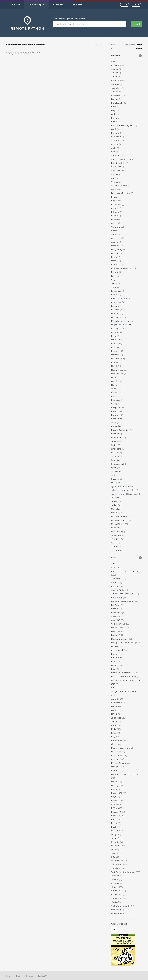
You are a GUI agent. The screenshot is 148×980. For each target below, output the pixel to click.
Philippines (117, 407)
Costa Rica (116, 167)
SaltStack (116, 831)
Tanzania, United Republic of (125, 494)
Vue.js (114, 902)
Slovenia (115, 456)
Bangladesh (117, 103)
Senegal (115, 441)
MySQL (115, 770)
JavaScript (116, 718)
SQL (113, 857)
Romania (116, 426)
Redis (114, 819)
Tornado (115, 876)
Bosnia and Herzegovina (123, 125)
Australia (116, 88)
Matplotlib (116, 752)
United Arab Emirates (122, 516)
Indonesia (116, 265)
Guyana (115, 242)
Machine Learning (120, 748)
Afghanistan (117, 65)
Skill (114, 558)
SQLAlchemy (118, 861)
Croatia (115, 174)
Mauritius (116, 340)
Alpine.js (115, 567)
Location (116, 56)
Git (113, 688)
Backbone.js (117, 597)
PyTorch (115, 808)
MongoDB (116, 767)
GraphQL (116, 699)
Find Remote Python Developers (69, 19)
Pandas (115, 789)
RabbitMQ (116, 812)
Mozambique (118, 359)
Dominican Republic (121, 193)
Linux (114, 744)
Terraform (116, 868)
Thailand (116, 498)
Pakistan (116, 392)
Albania (115, 69)
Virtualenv (116, 891)
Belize (114, 114)
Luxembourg (118, 317)
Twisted (115, 879)
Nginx (114, 782)
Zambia (115, 547)
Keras (114, 733)
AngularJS (116, 579)
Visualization (118, 898)
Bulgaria (115, 133)
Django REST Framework (123, 643)
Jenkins (115, 722)
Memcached (117, 755)
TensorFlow (117, 864)
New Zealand (118, 374)
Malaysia (116, 332)
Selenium (116, 846)
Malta (114, 336)
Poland (115, 411)
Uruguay (116, 528)
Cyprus (115, 182)
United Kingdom (119, 520)
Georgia (115, 223)
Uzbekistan (117, 532)
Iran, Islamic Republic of (123, 268)
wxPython (116, 913)
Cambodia (116, 137)
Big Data (116, 605)
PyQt (114, 797)
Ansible (115, 582)
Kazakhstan (117, 291)
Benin (114, 118)
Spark (114, 853)
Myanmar (116, 362)
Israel (114, 276)
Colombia (116, 155)
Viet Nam (116, 539)
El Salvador (117, 204)
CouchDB (116, 620)
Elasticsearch (118, 650)
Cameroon (116, 140)
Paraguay (116, 400)
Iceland (115, 257)
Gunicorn (116, 703)
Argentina (116, 80)
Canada (115, 144)
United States (118, 524)
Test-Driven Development (124, 872)
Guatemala (117, 238)
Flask (114, 669)
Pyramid (115, 801)
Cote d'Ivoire (117, 171)
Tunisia (115, 501)
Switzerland (117, 483)
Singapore (116, 449)
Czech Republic (119, 186)
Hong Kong (117, 249)
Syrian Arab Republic (121, 486)
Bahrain (115, 99)
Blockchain (117, 612)
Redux (115, 823)
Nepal (114, 366)
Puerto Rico (117, 419)
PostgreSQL (117, 793)
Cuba (114, 178)
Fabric (114, 661)
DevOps (115, 631)
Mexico (115, 343)
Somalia (115, 460)
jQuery (115, 725)
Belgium (116, 110)
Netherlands (117, 370)
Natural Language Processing (125, 774)
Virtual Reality (118, 895)
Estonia (115, 208)
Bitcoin (115, 609)
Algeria (115, 73)
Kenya (114, 295)
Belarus (115, 107)
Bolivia (115, 122)
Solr (113, 849)
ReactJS (115, 816)
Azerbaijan (116, 95)
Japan (114, 283)
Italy (114, 280)
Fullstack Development (122, 676)
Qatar (114, 422)
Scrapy (115, 838)
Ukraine (115, 513)
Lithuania (116, 313)
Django (115, 635)
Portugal (116, 415)
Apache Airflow (119, 590)
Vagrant (115, 887)
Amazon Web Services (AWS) (125, 571)
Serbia (114, 445)
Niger (114, 377)
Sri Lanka (116, 471)
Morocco (116, 355)
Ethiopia (115, 212)
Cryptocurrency (119, 624)
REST (114, 827)
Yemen (115, 543)
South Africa (117, 464)
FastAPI (115, 665)
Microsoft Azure (119, 763)
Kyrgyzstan (117, 302)
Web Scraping (118, 910)
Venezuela (116, 535)
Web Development (120, 906)
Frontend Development (123, 673)
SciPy (114, 834)
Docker (115, 646)
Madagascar (117, 328)
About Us (29, 976)
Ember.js (116, 654)
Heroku (115, 710)
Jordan (115, 287)
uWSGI (115, 883)
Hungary (116, 253)
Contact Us (43, 976)
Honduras (116, 246)
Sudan (115, 475)
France (115, 219)
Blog (18, 976)
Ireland (115, 272)
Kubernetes (117, 740)
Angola (115, 77)
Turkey (115, 505)
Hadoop (115, 707)
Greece (115, 234)
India (114, 261)
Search (137, 24)
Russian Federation (121, 430)
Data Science (118, 628)
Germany (116, 227)
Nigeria (115, 381)
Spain (114, 468)
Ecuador (115, 197)
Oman (115, 389)
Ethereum (116, 658)
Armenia (116, 84)
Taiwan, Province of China (124, 490)
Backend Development (122, 601)
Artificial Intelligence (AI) (123, 594)
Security (115, 842)
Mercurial (116, 759)
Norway (115, 385)
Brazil (114, 129)
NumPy (115, 785)
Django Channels (120, 639)
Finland (115, 216)
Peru (114, 404)
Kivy (113, 737)
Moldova (116, 347)
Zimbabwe (117, 550)
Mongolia (116, 351)
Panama (115, 396)
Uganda (115, 509)
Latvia (114, 306)
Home (9, 976)
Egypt (114, 201)
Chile (114, 148)
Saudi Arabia (117, 437)
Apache (115, 586)
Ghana (115, 231)
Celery (114, 616)
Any (113, 61)
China (114, 152)
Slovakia (115, 453)
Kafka (114, 729)
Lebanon (116, 310)
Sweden (115, 479)
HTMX (114, 714)
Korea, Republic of (120, 298)
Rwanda (115, 434)
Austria (115, 92)
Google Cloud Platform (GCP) (125, 691)
